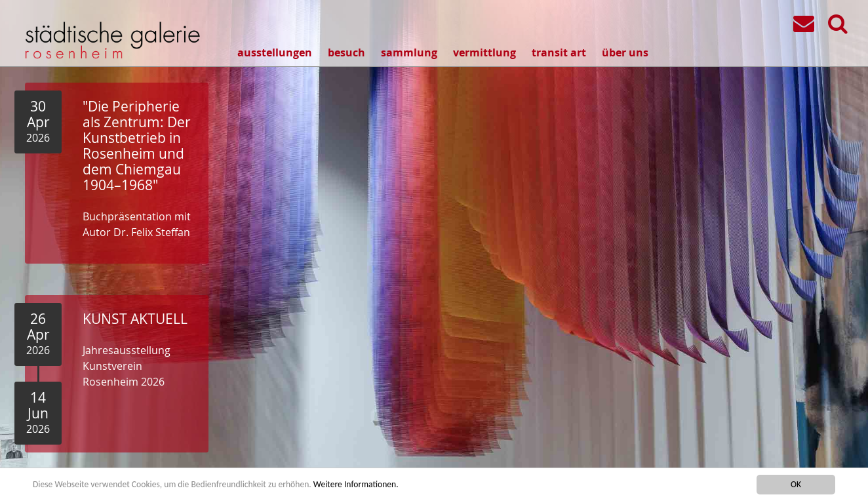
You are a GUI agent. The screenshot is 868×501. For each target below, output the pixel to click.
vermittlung (484, 52)
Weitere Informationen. (356, 484)
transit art (559, 52)
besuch (346, 52)
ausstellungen (275, 52)
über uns (625, 52)
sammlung (409, 52)
